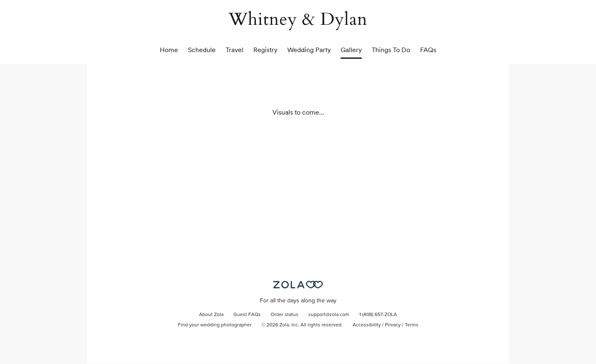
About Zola (211, 315)
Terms (412, 325)
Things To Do (391, 50)
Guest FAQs (247, 315)
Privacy (393, 325)
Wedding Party (309, 50)
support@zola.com (329, 315)
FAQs (428, 50)
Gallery (351, 50)
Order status (285, 315)
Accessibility (367, 325)
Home (169, 50)
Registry (265, 50)
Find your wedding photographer (215, 325)
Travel (234, 50)
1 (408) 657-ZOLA (378, 315)
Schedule (202, 50)
